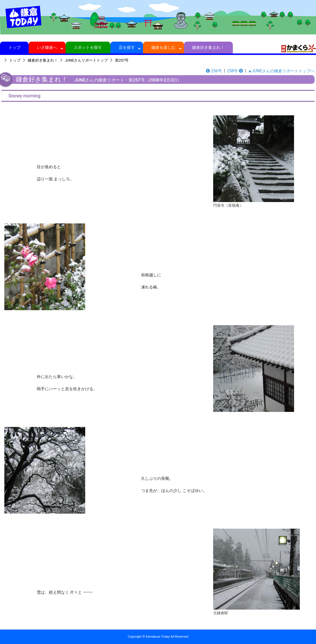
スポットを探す (88, 47)
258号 (235, 71)
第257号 (122, 60)
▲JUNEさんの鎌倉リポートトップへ (281, 71)
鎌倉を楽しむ (164, 47)
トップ (14, 47)
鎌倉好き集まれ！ (208, 47)
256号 (214, 71)
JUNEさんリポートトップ (86, 60)
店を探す (127, 47)
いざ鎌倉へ (47, 47)
